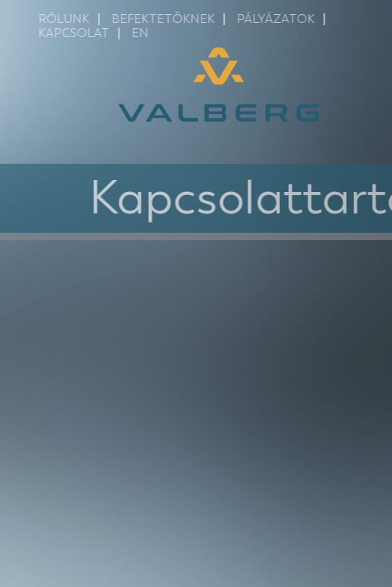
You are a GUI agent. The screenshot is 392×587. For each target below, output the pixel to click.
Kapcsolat (81, 33)
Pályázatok (283, 19)
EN (147, 33)
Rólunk (71, 19)
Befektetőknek (170, 19)
